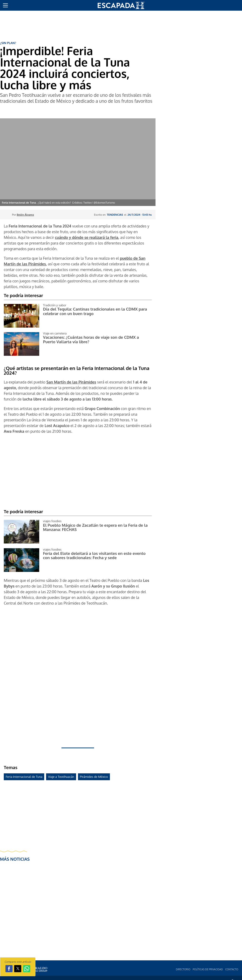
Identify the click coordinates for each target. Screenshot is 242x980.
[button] (5, 5)
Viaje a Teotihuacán (61, 777)
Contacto (232, 969)
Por (23, 215)
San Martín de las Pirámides (71, 382)
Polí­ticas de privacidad (208, 969)
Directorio (183, 969)
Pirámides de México (94, 777)
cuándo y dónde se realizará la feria (86, 237)
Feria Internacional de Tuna (24, 777)
